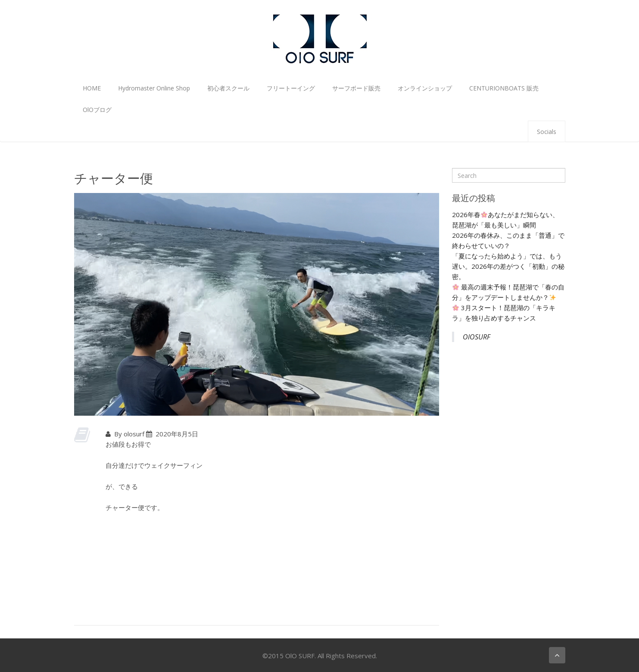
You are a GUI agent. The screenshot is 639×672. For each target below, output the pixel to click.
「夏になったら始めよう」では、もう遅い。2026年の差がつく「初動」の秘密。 (508, 266)
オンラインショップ (425, 88)
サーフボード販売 (356, 88)
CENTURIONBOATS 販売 (504, 88)
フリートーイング (291, 88)
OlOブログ (97, 110)
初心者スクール (228, 88)
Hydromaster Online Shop (154, 88)
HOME (92, 88)
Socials (547, 132)
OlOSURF (477, 337)
